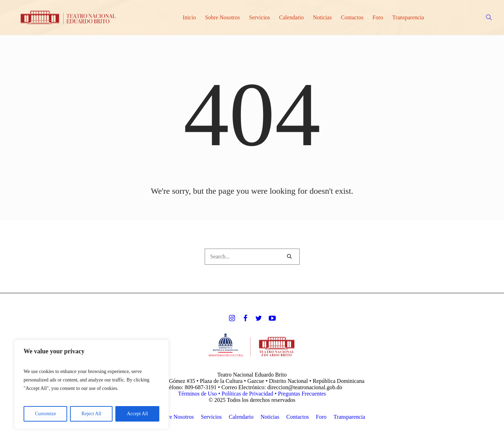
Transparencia (349, 417)
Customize (45, 414)
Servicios (211, 417)
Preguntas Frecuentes (302, 394)
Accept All (137, 414)
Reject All (91, 414)
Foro (321, 417)
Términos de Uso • (200, 394)
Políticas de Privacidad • (250, 394)
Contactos (298, 417)
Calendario (241, 417)
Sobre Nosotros (176, 417)
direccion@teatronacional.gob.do (305, 387)
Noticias (270, 417)
